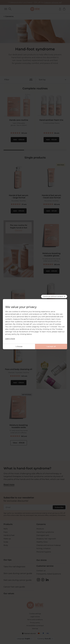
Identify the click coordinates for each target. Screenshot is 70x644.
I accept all (51, 346)
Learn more (10, 339)
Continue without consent (53, 296)
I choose (19, 346)
